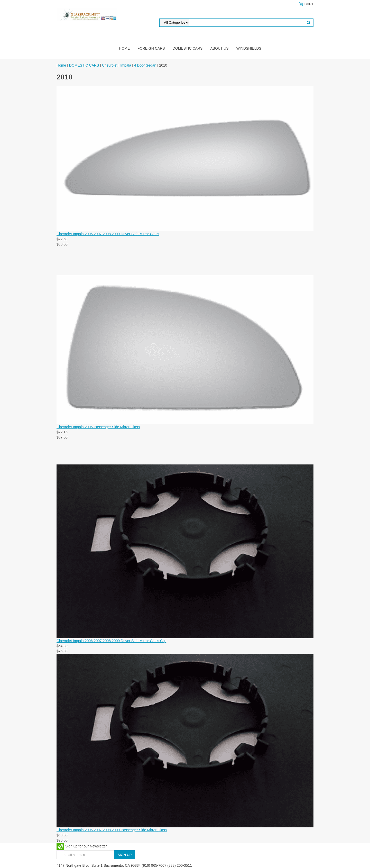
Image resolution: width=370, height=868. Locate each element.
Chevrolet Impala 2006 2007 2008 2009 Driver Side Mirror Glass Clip (111, 641)
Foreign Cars (151, 48)
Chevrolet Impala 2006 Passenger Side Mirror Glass (98, 427)
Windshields (249, 48)
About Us (219, 48)
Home (124, 48)
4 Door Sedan (145, 65)
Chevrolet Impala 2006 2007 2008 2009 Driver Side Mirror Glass (108, 234)
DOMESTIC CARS (188, 48)
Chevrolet (110, 65)
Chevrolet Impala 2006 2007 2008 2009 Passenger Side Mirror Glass (112, 830)
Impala (126, 65)
